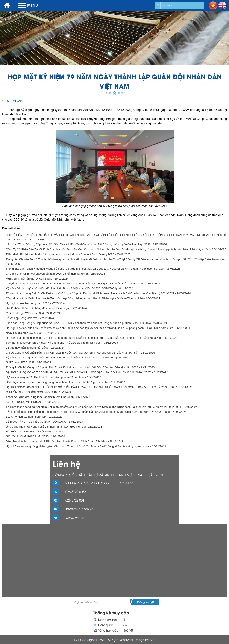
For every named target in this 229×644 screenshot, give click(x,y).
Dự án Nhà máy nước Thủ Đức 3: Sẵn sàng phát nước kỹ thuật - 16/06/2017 (53, 377)
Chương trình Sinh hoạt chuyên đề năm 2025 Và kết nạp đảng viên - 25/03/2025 (55, 274)
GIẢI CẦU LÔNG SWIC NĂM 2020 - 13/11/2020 (35, 436)
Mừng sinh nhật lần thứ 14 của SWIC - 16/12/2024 (37, 279)
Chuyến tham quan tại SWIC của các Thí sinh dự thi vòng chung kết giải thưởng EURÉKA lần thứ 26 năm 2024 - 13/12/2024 (83, 283)
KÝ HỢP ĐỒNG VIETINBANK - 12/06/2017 (33, 402)
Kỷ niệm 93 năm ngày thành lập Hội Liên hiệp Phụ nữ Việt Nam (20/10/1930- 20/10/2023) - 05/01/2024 (70, 358)
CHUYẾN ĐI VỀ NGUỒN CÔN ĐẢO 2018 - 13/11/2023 (39, 392)
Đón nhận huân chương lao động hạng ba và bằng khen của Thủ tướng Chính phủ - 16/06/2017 (65, 382)
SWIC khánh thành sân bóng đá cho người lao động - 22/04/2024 (46, 308)
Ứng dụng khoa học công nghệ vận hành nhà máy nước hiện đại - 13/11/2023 (54, 427)
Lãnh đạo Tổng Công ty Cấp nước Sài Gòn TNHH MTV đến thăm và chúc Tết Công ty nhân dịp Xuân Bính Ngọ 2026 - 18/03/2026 (86, 244)
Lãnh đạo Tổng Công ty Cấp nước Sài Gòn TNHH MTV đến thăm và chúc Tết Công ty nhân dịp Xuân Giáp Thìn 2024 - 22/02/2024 (86, 323)
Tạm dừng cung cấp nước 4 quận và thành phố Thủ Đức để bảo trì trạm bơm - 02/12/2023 (62, 343)
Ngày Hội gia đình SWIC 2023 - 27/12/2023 (33, 333)
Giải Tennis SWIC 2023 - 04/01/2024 (28, 362)
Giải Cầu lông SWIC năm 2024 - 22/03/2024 (33, 313)
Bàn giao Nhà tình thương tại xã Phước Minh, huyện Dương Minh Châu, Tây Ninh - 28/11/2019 (65, 441)
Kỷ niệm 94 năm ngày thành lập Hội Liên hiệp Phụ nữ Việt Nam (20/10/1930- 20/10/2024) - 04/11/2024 (70, 288)
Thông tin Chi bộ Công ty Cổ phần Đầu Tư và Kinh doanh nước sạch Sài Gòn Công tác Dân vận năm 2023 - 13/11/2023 (80, 367)
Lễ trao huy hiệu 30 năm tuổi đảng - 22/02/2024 (35, 348)
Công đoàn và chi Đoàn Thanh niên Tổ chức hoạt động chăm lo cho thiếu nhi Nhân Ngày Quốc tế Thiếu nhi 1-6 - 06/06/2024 (83, 298)
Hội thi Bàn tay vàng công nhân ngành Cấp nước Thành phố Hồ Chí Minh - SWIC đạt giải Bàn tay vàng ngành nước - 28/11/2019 (86, 446)
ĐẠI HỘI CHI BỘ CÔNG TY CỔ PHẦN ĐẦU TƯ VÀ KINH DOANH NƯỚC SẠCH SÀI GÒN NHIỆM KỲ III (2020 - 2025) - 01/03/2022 (87, 372)
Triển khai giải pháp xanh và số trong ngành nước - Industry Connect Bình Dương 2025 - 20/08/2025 (68, 254)
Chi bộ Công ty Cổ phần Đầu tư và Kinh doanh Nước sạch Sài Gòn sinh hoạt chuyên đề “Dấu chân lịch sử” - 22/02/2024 (80, 353)
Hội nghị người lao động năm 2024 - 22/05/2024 (36, 303)
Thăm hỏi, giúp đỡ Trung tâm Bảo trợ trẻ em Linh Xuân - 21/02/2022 (48, 397)
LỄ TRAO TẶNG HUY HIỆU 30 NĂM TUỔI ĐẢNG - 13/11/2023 (44, 422)
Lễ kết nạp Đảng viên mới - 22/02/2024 (30, 318)
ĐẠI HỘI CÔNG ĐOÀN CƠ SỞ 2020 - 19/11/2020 (36, 432)
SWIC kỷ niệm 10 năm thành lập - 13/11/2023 (34, 417)
